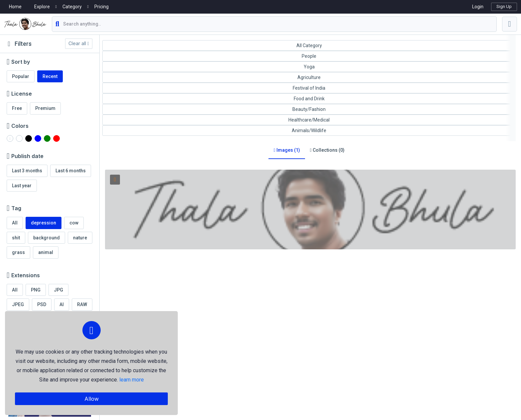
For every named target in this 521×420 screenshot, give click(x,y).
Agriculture (309, 77)
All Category (309, 45)
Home (15, 7)
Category (72, 7)
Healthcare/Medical (309, 120)
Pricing (102, 7)
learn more (132, 380)
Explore (42, 7)
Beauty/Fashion (309, 109)
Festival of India (309, 88)
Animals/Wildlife (309, 130)
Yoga (309, 67)
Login (478, 7)
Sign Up (504, 6)
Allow (92, 399)
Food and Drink (309, 99)
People (309, 56)
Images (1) (287, 150)
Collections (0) (327, 150)
